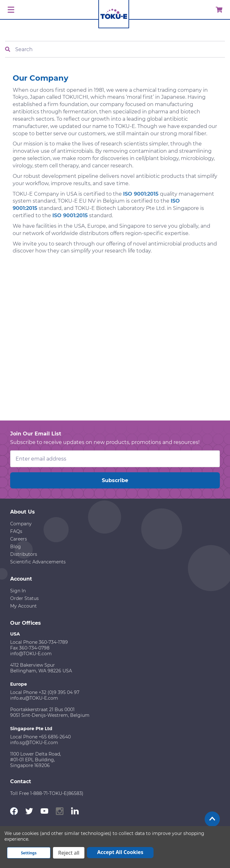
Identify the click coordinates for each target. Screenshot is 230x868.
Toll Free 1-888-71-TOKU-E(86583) (47, 793)
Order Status (24, 598)
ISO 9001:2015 (141, 194)
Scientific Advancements (38, 562)
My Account (23, 606)
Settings (29, 853)
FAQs (16, 531)
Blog (16, 547)
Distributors (24, 554)
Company (21, 524)
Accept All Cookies (120, 852)
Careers (19, 539)
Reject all (69, 853)
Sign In (18, 591)
